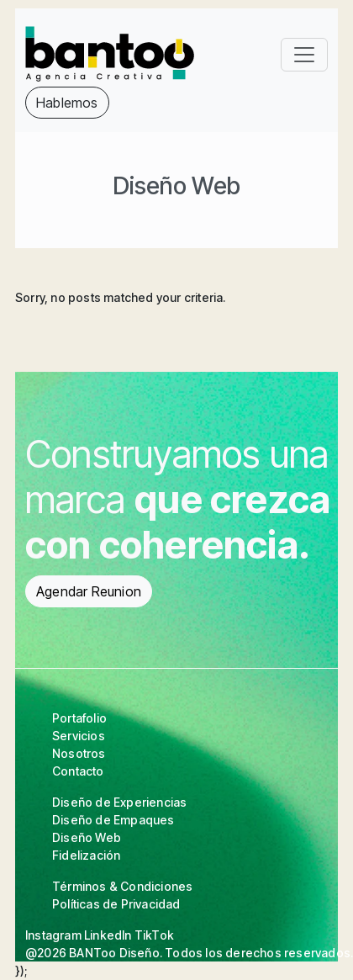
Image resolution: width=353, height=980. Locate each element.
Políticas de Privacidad (116, 904)
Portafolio (79, 718)
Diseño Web (87, 837)
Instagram (53, 935)
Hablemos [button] (67, 103)
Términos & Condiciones (122, 886)
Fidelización (86, 855)
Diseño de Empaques (113, 820)
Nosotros (79, 753)
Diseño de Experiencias (119, 802)
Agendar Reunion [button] (89, 591)
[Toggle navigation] (304, 55)
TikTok (154, 935)
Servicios (79, 736)
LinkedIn (108, 935)
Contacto (78, 771)
